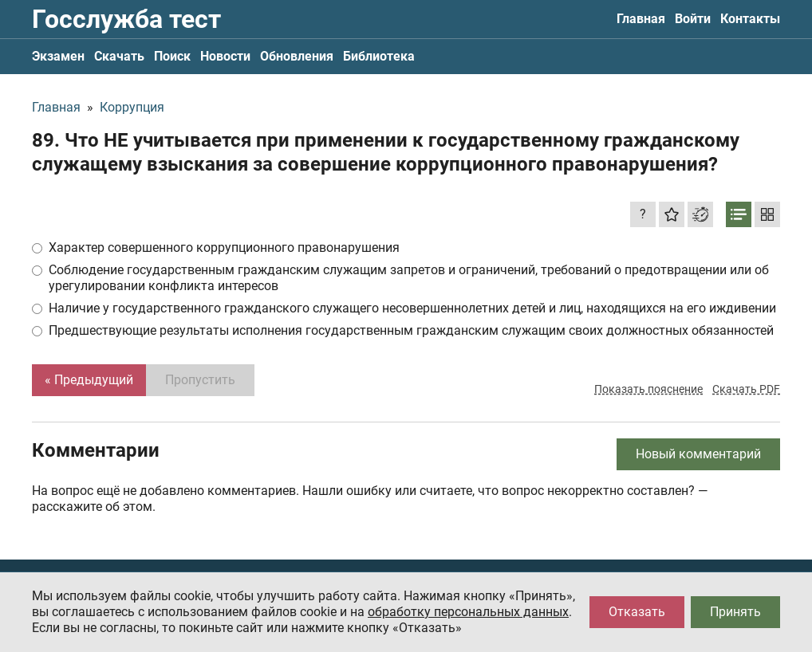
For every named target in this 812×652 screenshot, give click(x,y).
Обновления (297, 56)
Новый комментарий (698, 454)
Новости (225, 56)
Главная (641, 19)
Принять (735, 612)
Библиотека (379, 56)
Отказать (637, 612)
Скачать (119, 56)
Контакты (750, 19)
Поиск (172, 56)
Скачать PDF (746, 389)
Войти (693, 19)
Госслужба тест (126, 19)
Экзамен (58, 56)
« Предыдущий (89, 380)
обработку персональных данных (468, 612)
